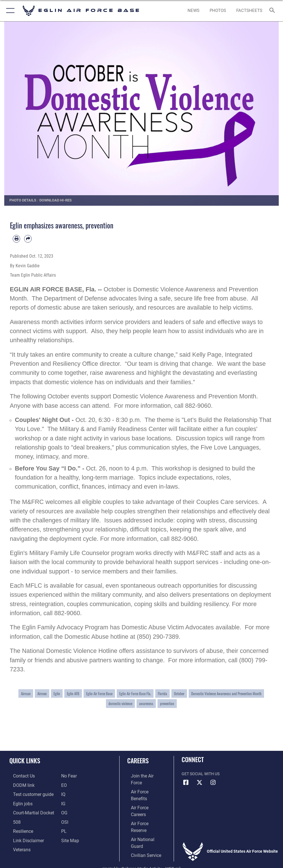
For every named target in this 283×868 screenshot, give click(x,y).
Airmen (42, 693)
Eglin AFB (73, 693)
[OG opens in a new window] (64, 811)
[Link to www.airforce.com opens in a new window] (142, 776)
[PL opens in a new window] (64, 828)
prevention (167, 703)
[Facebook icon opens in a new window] (186, 783)
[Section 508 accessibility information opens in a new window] (13, 819)
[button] (9, 11)
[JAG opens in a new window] (28, 811)
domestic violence (120, 703)
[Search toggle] (273, 11)
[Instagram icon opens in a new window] (213, 783)
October (179, 693)
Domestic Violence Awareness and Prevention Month (226, 693)
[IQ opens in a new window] (63, 793)
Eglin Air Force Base (99, 693)
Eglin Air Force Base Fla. (135, 693)
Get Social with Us (201, 774)
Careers (138, 760)
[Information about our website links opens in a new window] (23, 836)
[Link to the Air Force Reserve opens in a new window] (142, 802)
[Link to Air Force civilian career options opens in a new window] (140, 819)
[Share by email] (28, 239)
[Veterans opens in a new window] (17, 845)
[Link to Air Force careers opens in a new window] (142, 793)
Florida (162, 693)
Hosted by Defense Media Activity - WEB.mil (141, 856)
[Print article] (17, 239)
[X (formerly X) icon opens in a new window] (199, 783)
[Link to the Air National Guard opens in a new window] (143, 811)
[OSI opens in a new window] (64, 819)
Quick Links (25, 760)
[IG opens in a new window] (63, 802)
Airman (26, 693)
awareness (146, 703)
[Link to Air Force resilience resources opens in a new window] (18, 828)
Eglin (57, 693)
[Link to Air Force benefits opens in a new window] (143, 784)
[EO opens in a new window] (68, 776)
